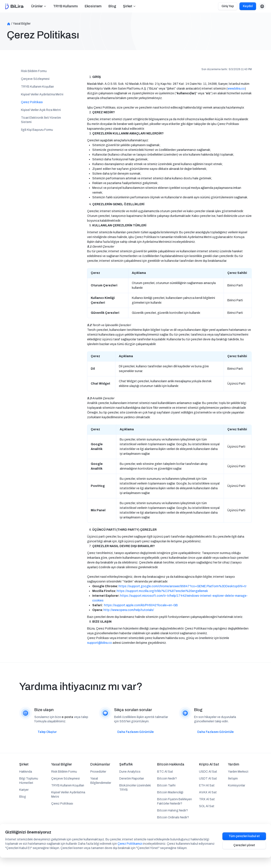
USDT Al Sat (208, 779)
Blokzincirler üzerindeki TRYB (135, 788)
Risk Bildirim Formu (34, 71)
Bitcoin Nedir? (167, 779)
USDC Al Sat (208, 772)
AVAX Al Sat (208, 792)
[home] (14, 6)
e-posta (67, 717)
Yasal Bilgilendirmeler (101, 781)
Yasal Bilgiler (22, 24)
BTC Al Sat (165, 772)
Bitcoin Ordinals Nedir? (173, 817)
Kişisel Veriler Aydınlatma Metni (42, 94)
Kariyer (24, 790)
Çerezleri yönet (244, 845)
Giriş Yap (228, 6)
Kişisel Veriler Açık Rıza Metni (41, 110)
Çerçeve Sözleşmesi (35, 79)
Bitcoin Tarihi (166, 785)
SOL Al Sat (207, 806)
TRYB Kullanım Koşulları (37, 87)
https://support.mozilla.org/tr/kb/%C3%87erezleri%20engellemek (162, 591)
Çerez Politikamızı (130, 844)
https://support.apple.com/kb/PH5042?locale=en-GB (141, 605)
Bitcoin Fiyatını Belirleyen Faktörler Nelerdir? (175, 801)
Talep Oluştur (47, 732)
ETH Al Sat (207, 785)
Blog (112, 6)
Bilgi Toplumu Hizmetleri (29, 781)
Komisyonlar (237, 785)
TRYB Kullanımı (65, 6)
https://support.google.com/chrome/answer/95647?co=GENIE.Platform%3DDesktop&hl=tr (183, 586)
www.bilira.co (236, 89)
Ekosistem (93, 6)
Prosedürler (98, 772)
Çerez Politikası (32, 102)
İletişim (233, 779)
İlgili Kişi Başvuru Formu (37, 130)
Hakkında (26, 772)
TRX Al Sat (207, 799)
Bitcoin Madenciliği (170, 792)
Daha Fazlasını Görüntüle (135, 732)
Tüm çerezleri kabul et (244, 836)
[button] (39, 6)
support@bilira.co (100, 643)
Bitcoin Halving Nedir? (172, 810)
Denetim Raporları (132, 779)
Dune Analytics (130, 772)
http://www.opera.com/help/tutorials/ (129, 610)
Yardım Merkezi (238, 772)
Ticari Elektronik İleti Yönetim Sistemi (41, 120)
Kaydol (248, 6)
